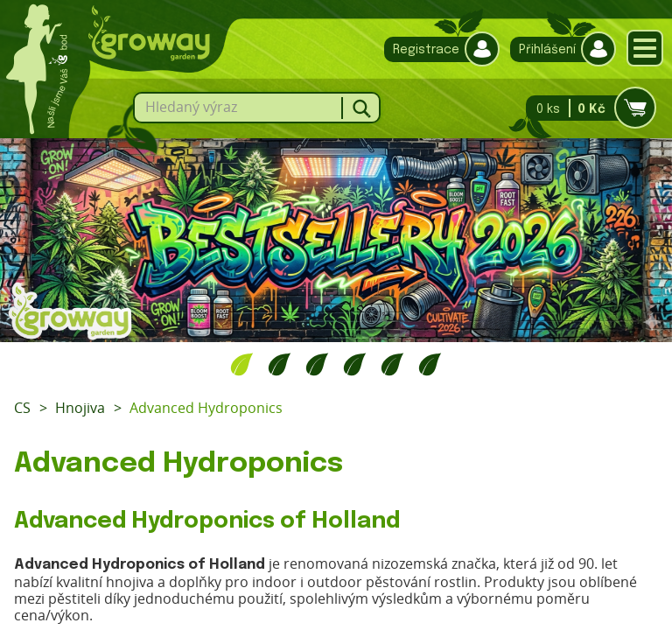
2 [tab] (280, 364)
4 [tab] (355, 364)
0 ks (586, 108)
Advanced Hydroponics (206, 408)
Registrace (437, 49)
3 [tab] (317, 364)
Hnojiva (80, 408)
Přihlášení (559, 49)
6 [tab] (430, 364)
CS (22, 408)
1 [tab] (242, 364)
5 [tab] (392, 364)
